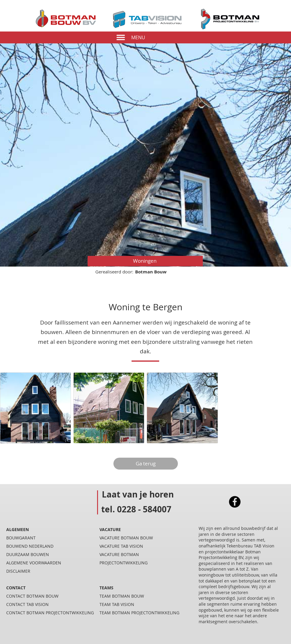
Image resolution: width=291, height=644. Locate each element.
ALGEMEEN (18, 529)
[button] (121, 37)
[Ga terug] (146, 464)
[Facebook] (235, 502)
